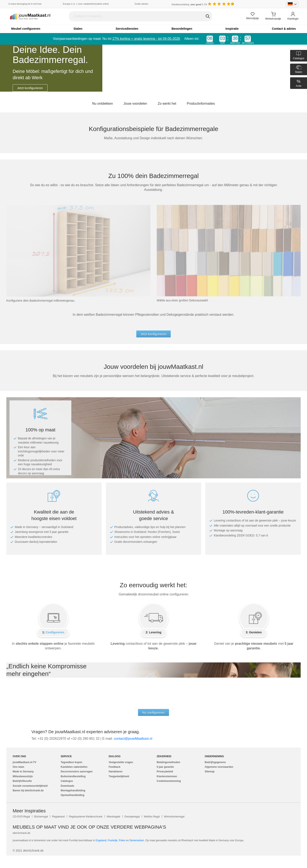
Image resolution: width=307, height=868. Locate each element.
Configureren (55, 632)
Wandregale (114, 817)
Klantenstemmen (167, 776)
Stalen (78, 29)
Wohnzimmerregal (174, 817)
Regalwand (58, 817)
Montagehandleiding (73, 790)
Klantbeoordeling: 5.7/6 (189, 4)
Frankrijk (112, 840)
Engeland (101, 840)
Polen (122, 840)
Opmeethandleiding (73, 795)
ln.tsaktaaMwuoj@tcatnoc (133, 739)
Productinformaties (201, 104)
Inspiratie (232, 29)
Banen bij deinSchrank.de (28, 790)
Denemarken (137, 840)
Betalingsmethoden (168, 762)
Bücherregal (41, 817)
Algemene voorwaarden (219, 767)
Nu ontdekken (102, 104)
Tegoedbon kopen (72, 762)
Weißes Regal (152, 817)
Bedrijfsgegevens (215, 762)
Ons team (18, 767)
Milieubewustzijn (23, 776)
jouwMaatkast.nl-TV (24, 762)
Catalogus (67, 781)
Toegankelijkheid (119, 776)
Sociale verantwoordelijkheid (30, 786)
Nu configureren (153, 712)
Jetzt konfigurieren (30, 88)
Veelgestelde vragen (121, 762)
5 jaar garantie (165, 767)
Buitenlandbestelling (73, 776)
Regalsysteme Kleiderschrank (86, 817)
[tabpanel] (153, 68)
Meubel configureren (26, 29)
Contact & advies (284, 29)
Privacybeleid (165, 772)
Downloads (68, 786)
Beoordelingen (182, 29)
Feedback (114, 767)
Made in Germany (23, 772)
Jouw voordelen (135, 104)
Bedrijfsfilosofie (22, 781)
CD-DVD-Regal (21, 817)
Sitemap (210, 772)
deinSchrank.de (21, 833)
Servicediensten (127, 29)
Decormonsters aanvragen (77, 772)
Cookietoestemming (169, 781)
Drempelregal (132, 817)
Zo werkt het (167, 104)
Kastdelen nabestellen (74, 767)
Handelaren (116, 772)
